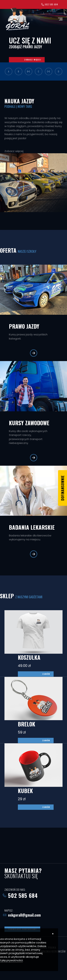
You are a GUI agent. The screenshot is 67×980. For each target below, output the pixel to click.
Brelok (27, 724)
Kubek (25, 791)
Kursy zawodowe (29, 423)
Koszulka (29, 657)
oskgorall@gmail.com (24, 915)
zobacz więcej (33, 60)
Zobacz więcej (14, 151)
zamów (46, 674)
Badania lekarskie (32, 527)
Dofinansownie (63, 488)
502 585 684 (51, 4)
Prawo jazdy (24, 326)
